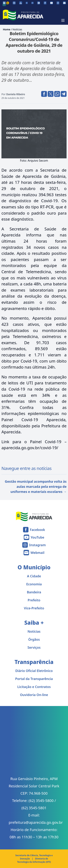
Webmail (37, 553)
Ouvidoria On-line (34, 695)
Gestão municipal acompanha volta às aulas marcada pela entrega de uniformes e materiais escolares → (36, 487)
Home (7, 29)
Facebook (38, 530)
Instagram (37, 545)
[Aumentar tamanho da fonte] (32, 3)
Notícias (17, 29)
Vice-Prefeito (34, 608)
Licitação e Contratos (34, 687)
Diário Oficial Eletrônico (34, 671)
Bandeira (34, 592)
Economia (34, 584)
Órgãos (34, 639)
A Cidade (34, 576)
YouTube (37, 537)
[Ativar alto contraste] (39, 3)
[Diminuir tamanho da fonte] (27, 3)
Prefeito (34, 600)
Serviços (34, 647)
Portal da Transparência (34, 679)
